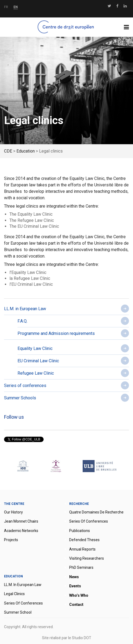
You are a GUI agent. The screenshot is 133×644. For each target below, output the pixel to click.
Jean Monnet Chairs (21, 521)
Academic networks (21, 531)
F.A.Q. (22, 321)
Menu (128, 27)
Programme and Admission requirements (56, 333)
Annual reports (82, 549)
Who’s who (79, 595)
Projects (11, 540)
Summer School (18, 612)
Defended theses (84, 540)
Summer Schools (20, 398)
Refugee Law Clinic (36, 373)
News (74, 577)
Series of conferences (25, 386)
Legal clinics (14, 594)
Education (13, 576)
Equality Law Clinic (35, 348)
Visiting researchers (87, 558)
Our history (13, 512)
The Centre (14, 504)
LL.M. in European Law (25, 309)
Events (75, 586)
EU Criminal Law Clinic (38, 361)
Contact (76, 605)
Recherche (79, 504)
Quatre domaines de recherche (96, 512)
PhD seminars (81, 567)
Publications (80, 531)
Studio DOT (82, 638)
